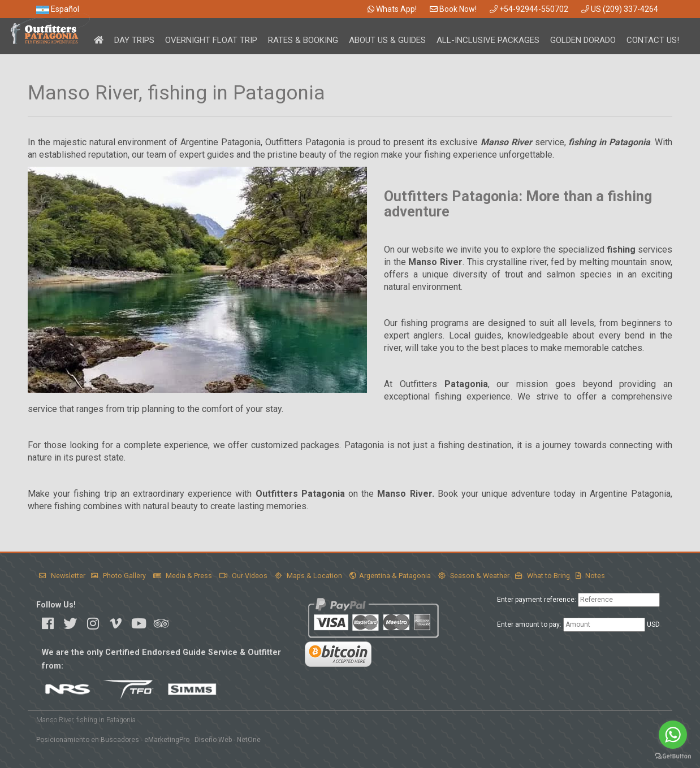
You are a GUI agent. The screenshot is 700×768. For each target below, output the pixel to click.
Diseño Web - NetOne (228, 740)
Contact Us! (653, 40)
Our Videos (243, 576)
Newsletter (62, 576)
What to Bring (543, 576)
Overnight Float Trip (211, 40)
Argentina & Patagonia (390, 576)
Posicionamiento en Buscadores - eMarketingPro (113, 740)
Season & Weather (474, 576)
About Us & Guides (387, 40)
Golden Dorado (583, 40)
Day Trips (134, 40)
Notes (590, 576)
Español (58, 9)
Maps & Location (308, 576)
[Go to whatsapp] (673, 735)
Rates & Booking (303, 40)
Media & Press (183, 576)
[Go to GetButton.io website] (673, 756)
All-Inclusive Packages (488, 40)
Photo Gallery (118, 576)
